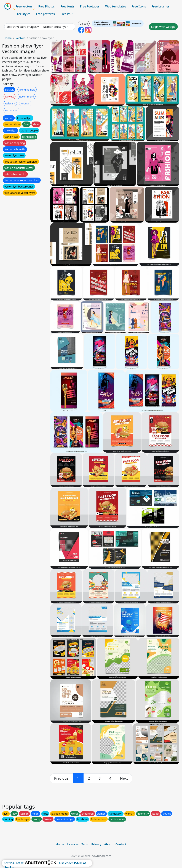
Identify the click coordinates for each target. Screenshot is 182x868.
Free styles (23, 14)
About (108, 844)
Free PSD (66, 14)
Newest (10, 97)
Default (9, 90)
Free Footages (90, 6)
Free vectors (24, 6)
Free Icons (139, 6)
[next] (124, 778)
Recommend (27, 97)
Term (85, 844)
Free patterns (45, 14)
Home (8, 38)
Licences (73, 844)
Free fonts (67, 6)
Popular (25, 103)
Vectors (20, 38)
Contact (121, 844)
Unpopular (11, 110)
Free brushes (161, 6)
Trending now (27, 90)
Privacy (96, 844)
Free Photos (46, 6)
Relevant (10, 103)
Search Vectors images (22, 27)
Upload (84, 24)
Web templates (116, 6)
